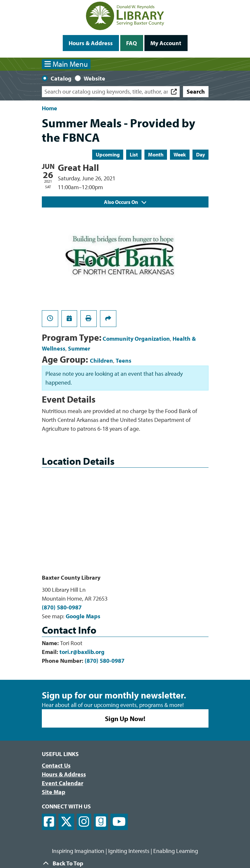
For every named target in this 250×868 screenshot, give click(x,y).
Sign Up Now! (125, 718)
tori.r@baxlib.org (82, 652)
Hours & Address (91, 43)
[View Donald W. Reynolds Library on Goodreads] (101, 822)
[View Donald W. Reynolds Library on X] (66, 822)
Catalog (61, 78)
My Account (166, 43)
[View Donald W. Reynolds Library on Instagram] (84, 822)
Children (101, 361)
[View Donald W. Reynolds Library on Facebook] (49, 822)
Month (156, 154)
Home (50, 108)
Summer (79, 348)
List (134, 154)
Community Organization (136, 339)
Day (200, 154)
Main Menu (66, 64)
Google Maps (83, 616)
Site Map (54, 792)
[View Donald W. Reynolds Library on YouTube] (119, 822)
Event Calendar (63, 783)
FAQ (132, 43)
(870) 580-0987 (62, 607)
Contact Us (56, 765)
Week (180, 154)
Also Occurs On (125, 202)
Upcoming (108, 154)
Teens (124, 361)
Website (94, 78)
